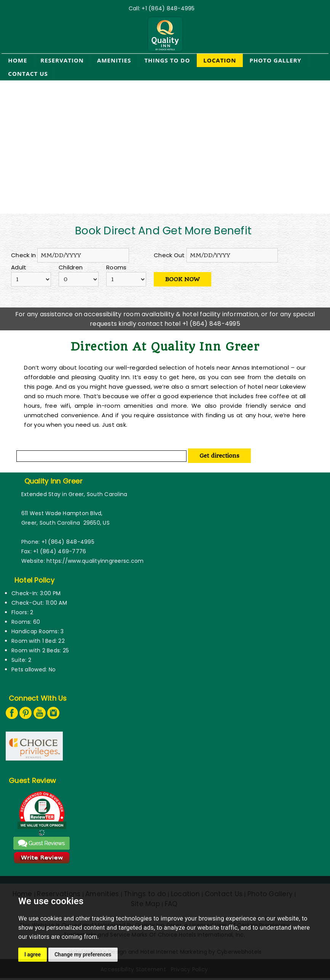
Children (71, 267)
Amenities (114, 60)
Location (220, 60)
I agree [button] (33, 954)
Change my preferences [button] (83, 954)
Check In (23, 255)
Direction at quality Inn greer (165, 347)
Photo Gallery (275, 60)
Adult (19, 267)
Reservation (62, 60)
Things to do (167, 60)
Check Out (169, 255)
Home (18, 60)
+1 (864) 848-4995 (168, 8)
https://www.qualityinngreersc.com (95, 561)
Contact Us (28, 74)
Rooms (116, 267)
